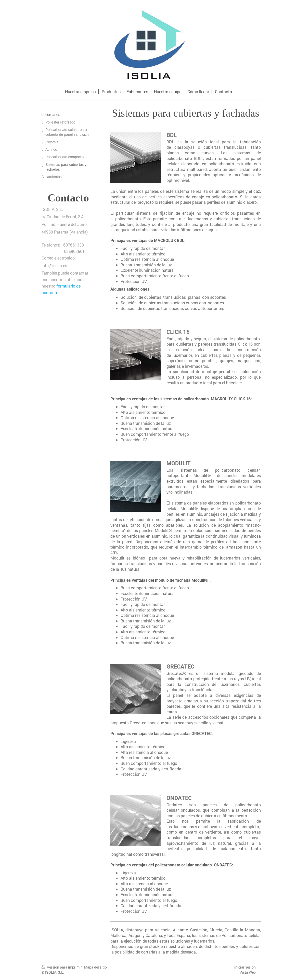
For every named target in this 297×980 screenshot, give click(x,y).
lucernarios (197, 219)
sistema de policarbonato (236, 339)
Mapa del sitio (95, 967)
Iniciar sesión (245, 967)
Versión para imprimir (62, 967)
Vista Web (248, 972)
